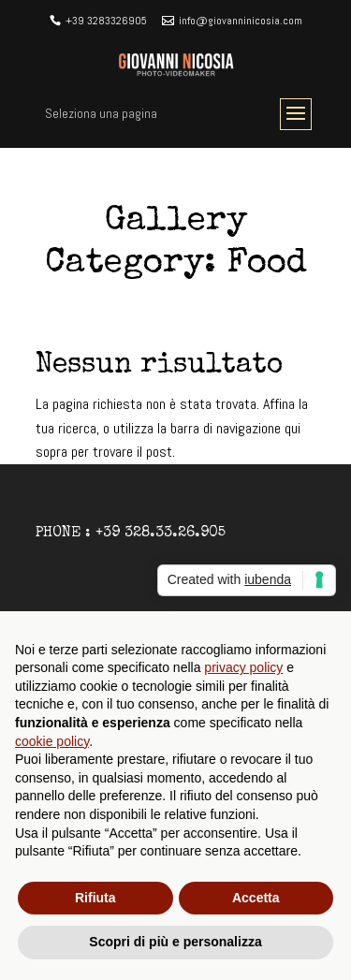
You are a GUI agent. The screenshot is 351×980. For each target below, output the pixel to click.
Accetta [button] (256, 898)
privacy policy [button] (243, 667)
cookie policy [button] (52, 741)
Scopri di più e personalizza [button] (175, 942)
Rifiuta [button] (95, 898)
